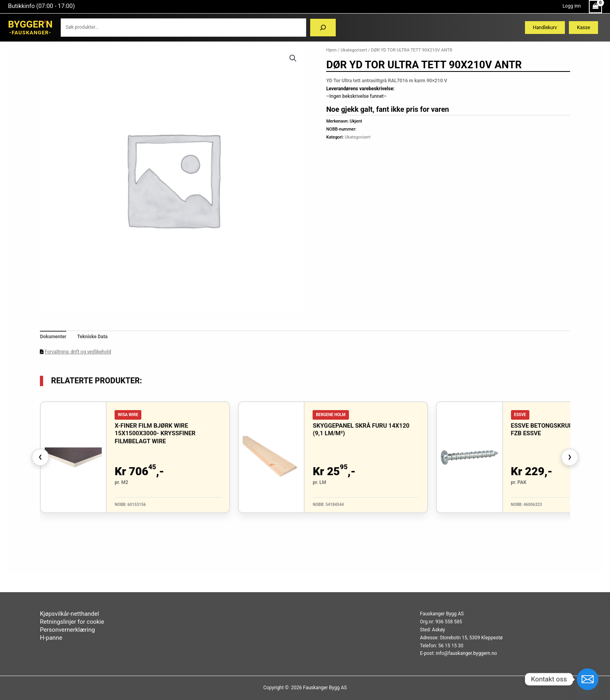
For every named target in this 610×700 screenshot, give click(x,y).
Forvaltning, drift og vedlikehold (78, 352)
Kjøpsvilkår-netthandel (69, 614)
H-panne (51, 638)
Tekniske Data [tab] (92, 337)
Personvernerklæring (67, 630)
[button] (293, 58)
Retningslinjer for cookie (72, 622)
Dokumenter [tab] (53, 337)
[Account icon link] (572, 6)
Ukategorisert (354, 50)
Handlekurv (545, 28)
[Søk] (323, 28)
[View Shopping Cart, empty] (595, 7)
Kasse (583, 28)
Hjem (331, 50)
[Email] (588, 679)
